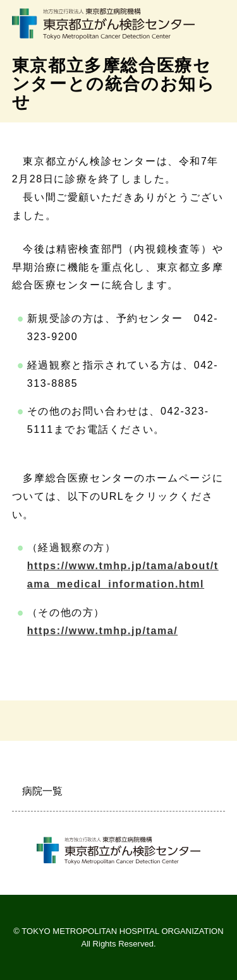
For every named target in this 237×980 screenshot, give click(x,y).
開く (211, 792)
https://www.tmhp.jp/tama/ (103, 631)
